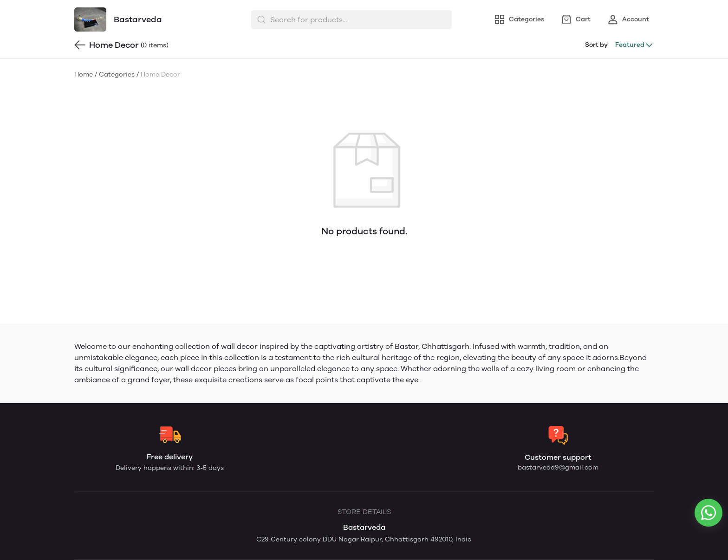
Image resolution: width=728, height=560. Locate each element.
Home (84, 74)
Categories (117, 74)
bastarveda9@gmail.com (558, 467)
